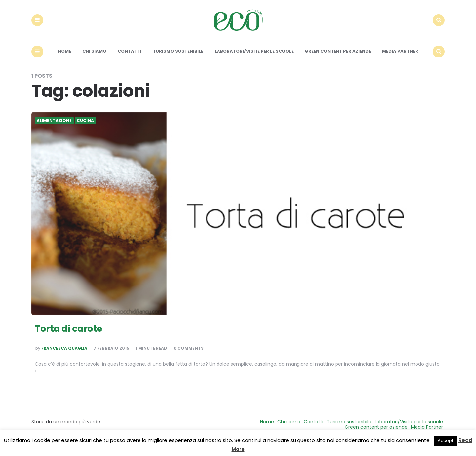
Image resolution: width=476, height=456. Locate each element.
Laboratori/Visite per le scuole (254, 62)
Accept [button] (445, 441)
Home (64, 62)
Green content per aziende (338, 62)
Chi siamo (94, 62)
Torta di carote (74, 339)
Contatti (130, 62)
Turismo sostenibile (178, 62)
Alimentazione (54, 132)
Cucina (85, 132)
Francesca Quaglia (64, 359)
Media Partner (400, 62)
